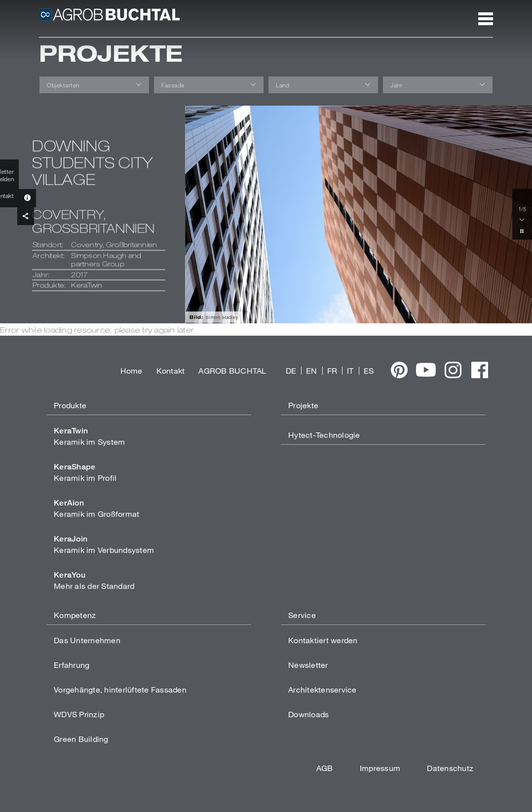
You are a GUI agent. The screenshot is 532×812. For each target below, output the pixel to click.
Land (283, 85)
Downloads (308, 714)
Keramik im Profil (85, 472)
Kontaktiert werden (323, 640)
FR (332, 370)
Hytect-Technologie (324, 435)
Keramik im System (89, 436)
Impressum (380, 768)
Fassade (173, 85)
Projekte (303, 405)
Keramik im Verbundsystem (104, 544)
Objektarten (63, 85)
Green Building (81, 739)
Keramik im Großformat (96, 508)
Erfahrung (72, 665)
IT (350, 370)
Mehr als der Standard (94, 580)
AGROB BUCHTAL (232, 370)
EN (312, 370)
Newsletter (308, 665)
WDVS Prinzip (79, 714)
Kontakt (171, 370)
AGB (325, 768)
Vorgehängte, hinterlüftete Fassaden (120, 689)
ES (369, 370)
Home (132, 370)
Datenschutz (450, 768)
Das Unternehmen (87, 640)
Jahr (396, 85)
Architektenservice (323, 689)
